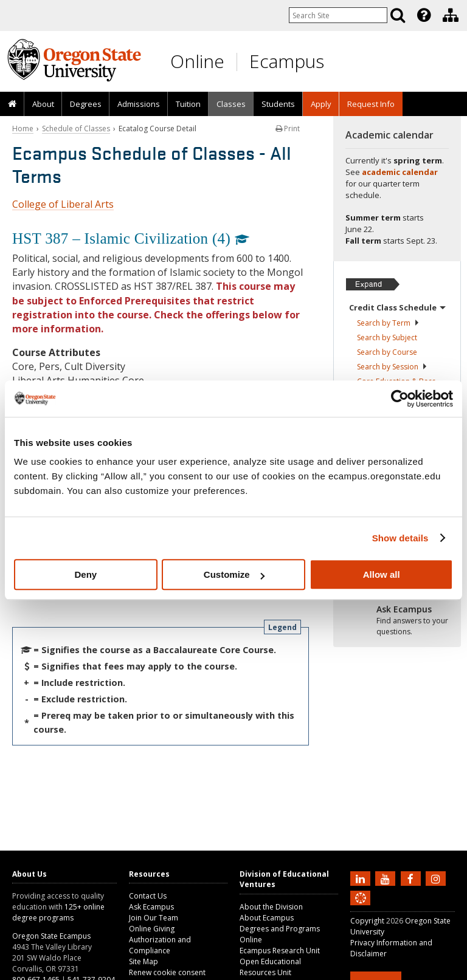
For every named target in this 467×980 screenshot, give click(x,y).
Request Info (371, 104)
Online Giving (152, 929)
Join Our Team (154, 918)
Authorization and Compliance (160, 945)
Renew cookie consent (167, 972)
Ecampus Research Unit (280, 951)
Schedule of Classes (76, 128)
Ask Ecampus (151, 907)
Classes (231, 104)
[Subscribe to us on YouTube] (387, 878)
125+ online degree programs (58, 912)
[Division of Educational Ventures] (451, 15)
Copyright (367, 921)
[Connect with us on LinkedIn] (362, 878)
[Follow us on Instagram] (437, 878)
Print (288, 128)
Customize (234, 574)
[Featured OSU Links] (424, 15)
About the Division (271, 907)
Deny (85, 574)
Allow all (382, 574)
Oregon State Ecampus (51, 936)
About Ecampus (267, 918)
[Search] (398, 15)
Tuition (188, 104)
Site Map (144, 961)
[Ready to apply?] (397, 621)
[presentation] (423, 15)
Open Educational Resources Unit (270, 967)
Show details (400, 538)
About (43, 104)
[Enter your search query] (338, 15)
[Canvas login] (361, 908)
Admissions (139, 104)
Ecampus (287, 61)
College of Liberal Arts (63, 204)
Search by (388, 323)
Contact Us (148, 896)
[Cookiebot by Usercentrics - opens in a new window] (400, 399)
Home (23, 128)
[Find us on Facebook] (412, 878)
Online (197, 61)
